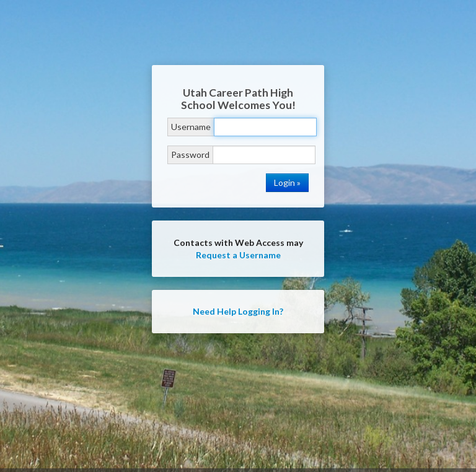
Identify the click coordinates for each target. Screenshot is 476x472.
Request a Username (238, 255)
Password (190, 155)
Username (191, 127)
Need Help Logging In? (238, 311)
